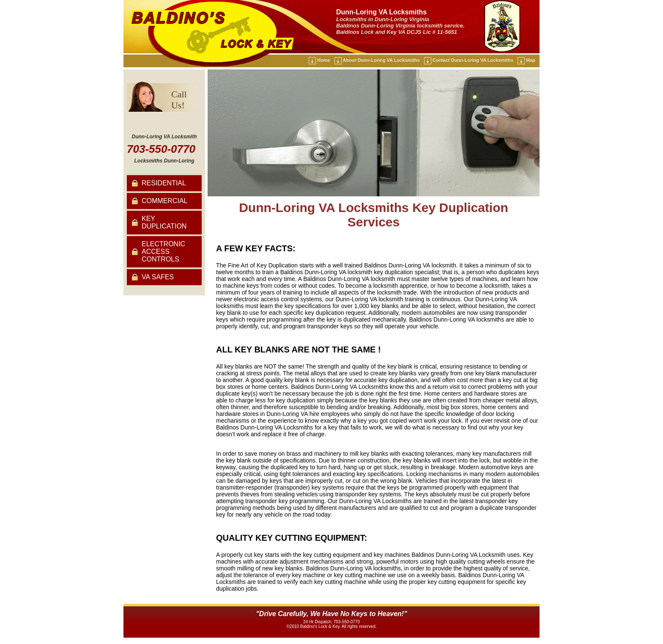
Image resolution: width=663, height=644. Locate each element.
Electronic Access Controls (163, 252)
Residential (164, 183)
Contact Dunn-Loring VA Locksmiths (473, 60)
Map (531, 60)
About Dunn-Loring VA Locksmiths (381, 60)
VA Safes (158, 277)
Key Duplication (164, 222)
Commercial (164, 201)
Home (324, 60)
